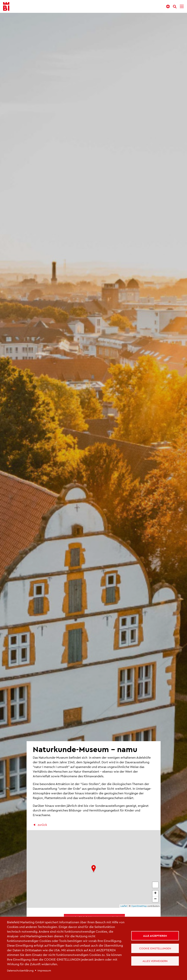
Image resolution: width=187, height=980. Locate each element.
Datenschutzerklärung (20, 970)
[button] (168, 7)
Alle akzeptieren (155, 936)
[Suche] (175, 7)
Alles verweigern (155, 961)
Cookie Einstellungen (155, 948)
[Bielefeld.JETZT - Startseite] (6, 7)
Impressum (44, 970)
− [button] (155, 899)
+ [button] (155, 893)
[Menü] (182, 7)
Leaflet (124, 906)
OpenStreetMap (139, 906)
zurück (42, 825)
